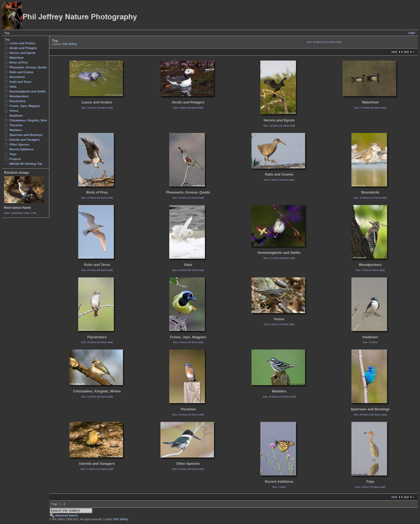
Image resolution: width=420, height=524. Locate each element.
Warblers (16, 130)
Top (7, 39)
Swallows (16, 116)
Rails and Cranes (21, 72)
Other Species (19, 144)
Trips (13, 154)
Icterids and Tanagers (25, 140)
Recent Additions (21, 149)
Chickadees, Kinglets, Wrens (29, 120)
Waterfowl (16, 58)
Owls (13, 87)
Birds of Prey (19, 62)
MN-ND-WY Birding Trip (26, 164)
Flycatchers (18, 101)
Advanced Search (66, 516)
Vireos (14, 111)
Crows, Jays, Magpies (25, 106)
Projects (15, 159)
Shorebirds (17, 77)
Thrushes (16, 125)
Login (412, 33)
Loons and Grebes (22, 43)
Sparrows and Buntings (26, 135)
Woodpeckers (19, 96)
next (394, 52)
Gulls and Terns (20, 82)
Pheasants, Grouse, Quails (28, 67)
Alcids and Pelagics (23, 48)
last (406, 52)
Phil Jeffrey (70, 44)
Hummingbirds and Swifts (28, 91)
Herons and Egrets (22, 53)
